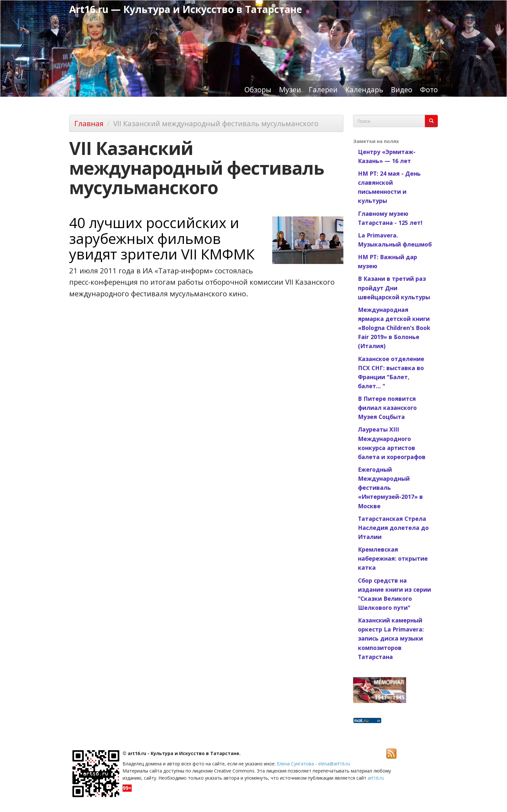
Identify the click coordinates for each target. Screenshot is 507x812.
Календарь (364, 89)
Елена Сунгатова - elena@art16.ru (313, 764)
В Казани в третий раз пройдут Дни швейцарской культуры (394, 288)
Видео (402, 89)
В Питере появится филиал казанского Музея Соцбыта (387, 408)
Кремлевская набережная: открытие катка (393, 558)
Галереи (323, 89)
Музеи (290, 89)
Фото (429, 89)
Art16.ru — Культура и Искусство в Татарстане (186, 9)
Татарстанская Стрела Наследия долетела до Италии (393, 528)
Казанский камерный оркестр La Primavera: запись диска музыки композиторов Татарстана (391, 638)
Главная (89, 123)
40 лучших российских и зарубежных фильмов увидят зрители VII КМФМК (162, 238)
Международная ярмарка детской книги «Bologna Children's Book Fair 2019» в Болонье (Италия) (394, 328)
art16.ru (376, 778)
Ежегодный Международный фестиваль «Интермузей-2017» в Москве (390, 488)
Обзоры (258, 89)
